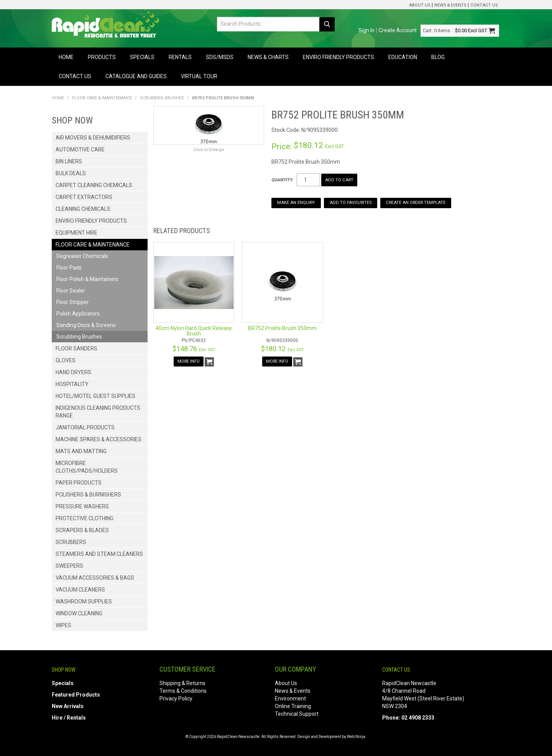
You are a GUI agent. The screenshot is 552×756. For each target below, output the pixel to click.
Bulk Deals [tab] (71, 173)
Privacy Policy (176, 698)
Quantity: (283, 180)
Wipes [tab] (63, 625)
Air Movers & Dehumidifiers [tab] (93, 138)
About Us (420, 5)
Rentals (180, 57)
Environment (290, 698)
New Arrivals (68, 706)
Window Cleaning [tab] (79, 613)
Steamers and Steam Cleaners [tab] (99, 554)
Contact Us (484, 5)
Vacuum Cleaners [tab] (80, 590)
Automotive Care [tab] (80, 150)
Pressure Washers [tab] (82, 506)
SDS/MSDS (220, 57)
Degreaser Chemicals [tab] (82, 256)
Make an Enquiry (296, 203)
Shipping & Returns (182, 683)
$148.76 (194, 349)
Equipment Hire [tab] (76, 233)
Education (403, 57)
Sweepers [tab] (69, 566)
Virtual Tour (199, 76)
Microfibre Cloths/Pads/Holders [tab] (87, 467)
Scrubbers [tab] (71, 542)
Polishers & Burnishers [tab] (88, 495)
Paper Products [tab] (79, 483)
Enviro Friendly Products (338, 57)
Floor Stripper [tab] (73, 302)
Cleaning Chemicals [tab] (83, 209)
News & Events (450, 5)
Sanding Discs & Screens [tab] (86, 325)
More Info (189, 361)
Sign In (366, 30)
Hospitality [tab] (72, 384)
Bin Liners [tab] (69, 161)
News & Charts (268, 57)
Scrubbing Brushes (162, 98)
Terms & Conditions (183, 691)
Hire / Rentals (69, 718)
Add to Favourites (351, 203)
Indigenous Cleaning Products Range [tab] (98, 412)
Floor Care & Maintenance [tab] (93, 245)
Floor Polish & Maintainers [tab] (87, 279)
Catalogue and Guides (136, 76)
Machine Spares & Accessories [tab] (99, 439)
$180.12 (283, 349)
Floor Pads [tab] (69, 268)
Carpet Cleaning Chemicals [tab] (94, 185)
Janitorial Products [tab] (85, 427)
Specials (142, 57)
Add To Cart (209, 362)
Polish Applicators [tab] (78, 314)
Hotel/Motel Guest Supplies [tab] (95, 396)
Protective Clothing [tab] (85, 518)
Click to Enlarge (209, 150)
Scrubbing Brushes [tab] (79, 337)
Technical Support (297, 714)
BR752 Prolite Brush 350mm (282, 328)
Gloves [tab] (66, 360)
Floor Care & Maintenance (102, 98)
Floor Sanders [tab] (76, 348)
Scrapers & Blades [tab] (82, 530)
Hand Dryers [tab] (73, 372)
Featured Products (76, 695)
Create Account (398, 30)
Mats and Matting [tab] (81, 451)
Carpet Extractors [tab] (84, 197)
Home (66, 57)
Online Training (293, 706)
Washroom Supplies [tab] (84, 602)
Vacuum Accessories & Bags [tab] (95, 578)
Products (102, 57)
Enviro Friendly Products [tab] (91, 221)
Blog (438, 57)
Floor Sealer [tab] (71, 291)
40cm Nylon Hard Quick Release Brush (194, 331)
